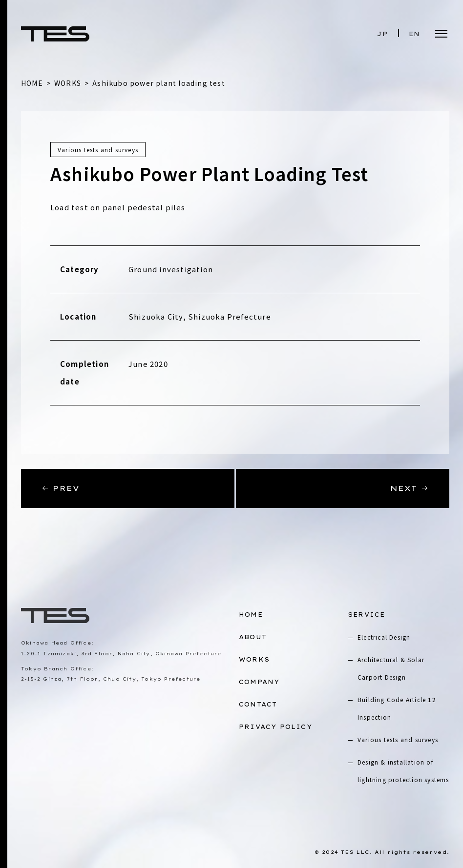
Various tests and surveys (398, 739)
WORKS (254, 659)
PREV (61, 488)
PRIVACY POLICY (275, 727)
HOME (251, 615)
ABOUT (253, 637)
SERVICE (366, 615)
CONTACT (258, 704)
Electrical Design (384, 637)
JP (382, 34)
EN (414, 34)
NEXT (410, 488)
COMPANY (259, 682)
